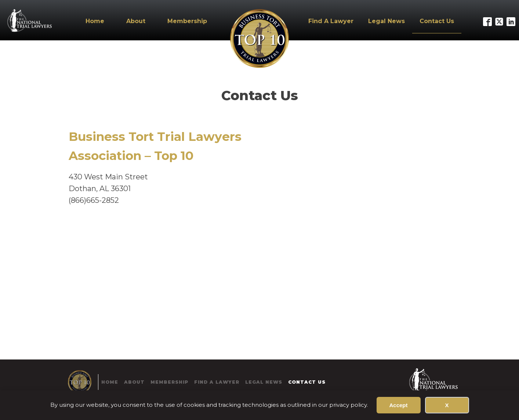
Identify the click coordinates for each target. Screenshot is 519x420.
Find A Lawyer (331, 21)
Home (95, 21)
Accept (398, 405)
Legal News (386, 21)
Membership (187, 21)
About (136, 21)
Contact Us (437, 21)
